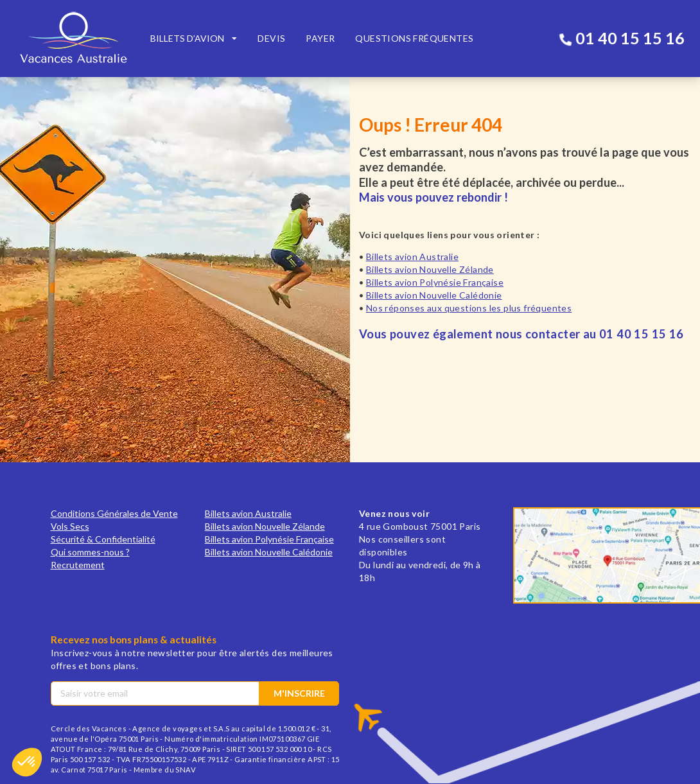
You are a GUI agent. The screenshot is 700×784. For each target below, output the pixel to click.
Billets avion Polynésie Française (435, 282)
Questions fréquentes (414, 38)
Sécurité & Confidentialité (103, 539)
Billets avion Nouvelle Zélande (430, 269)
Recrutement (78, 565)
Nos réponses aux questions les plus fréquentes (469, 308)
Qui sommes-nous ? (90, 552)
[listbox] (194, 39)
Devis (271, 38)
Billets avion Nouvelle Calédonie (434, 295)
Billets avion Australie (412, 257)
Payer (320, 38)
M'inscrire (299, 693)
